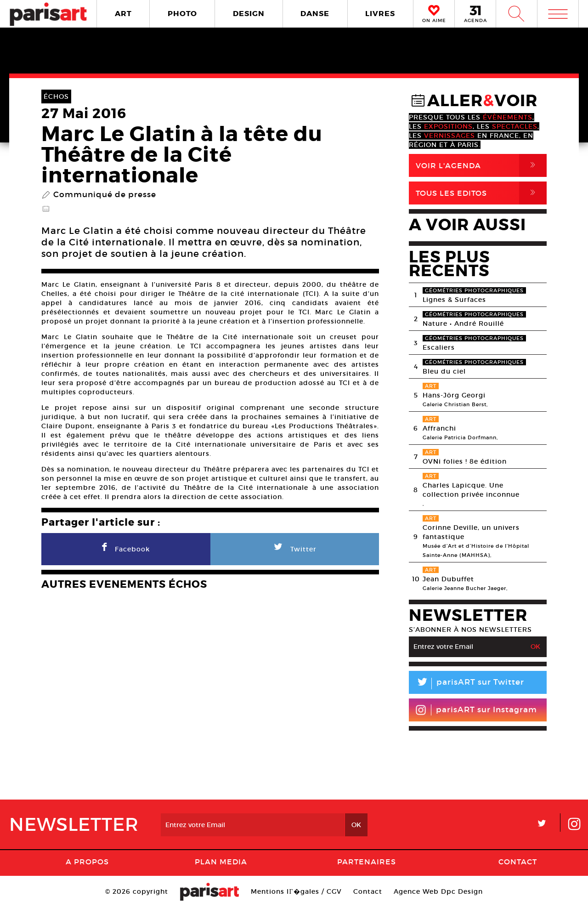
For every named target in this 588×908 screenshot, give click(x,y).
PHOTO (182, 14)
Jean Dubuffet (448, 579)
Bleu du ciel (444, 371)
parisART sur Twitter (466, 684)
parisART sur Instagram (476, 710)
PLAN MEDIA (221, 862)
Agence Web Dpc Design (438, 891)
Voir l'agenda (481, 165)
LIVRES (380, 14)
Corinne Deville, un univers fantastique (471, 532)
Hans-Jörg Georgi (454, 395)
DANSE (315, 14)
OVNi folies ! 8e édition (465, 461)
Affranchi (439, 428)
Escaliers (439, 347)
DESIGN (249, 14)
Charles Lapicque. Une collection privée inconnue (471, 490)
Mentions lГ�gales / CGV (296, 891)
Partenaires (367, 862)
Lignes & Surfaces (454, 300)
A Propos (87, 862)
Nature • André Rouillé (463, 323)
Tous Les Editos (481, 193)
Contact (518, 862)
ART (123, 14)
